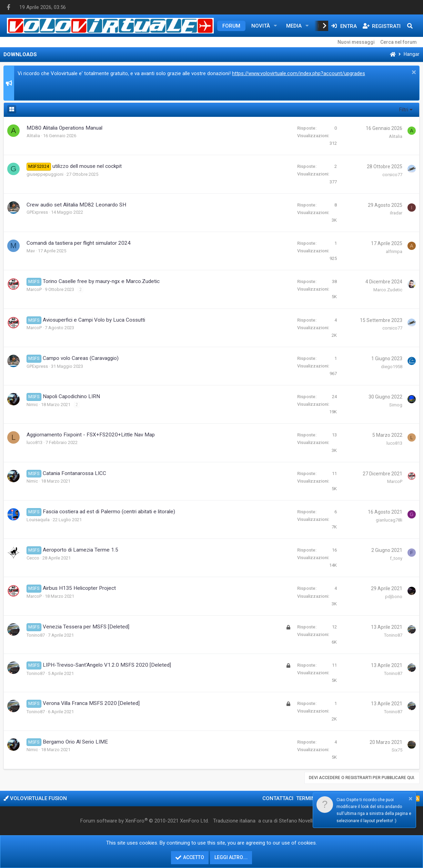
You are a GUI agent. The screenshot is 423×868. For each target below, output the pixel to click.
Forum (231, 26)
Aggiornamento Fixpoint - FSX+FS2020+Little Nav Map (91, 435)
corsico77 (392, 175)
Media (294, 26)
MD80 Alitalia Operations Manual (64, 128)
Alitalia (33, 136)
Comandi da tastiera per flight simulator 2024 (79, 243)
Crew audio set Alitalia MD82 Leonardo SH (76, 205)
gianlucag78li (389, 520)
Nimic (32, 405)
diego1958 (392, 367)
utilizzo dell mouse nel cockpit (87, 166)
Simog (396, 405)
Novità (261, 26)
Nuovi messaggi (356, 42)
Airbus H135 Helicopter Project (79, 588)
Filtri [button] (404, 110)
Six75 (397, 750)
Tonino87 (36, 635)
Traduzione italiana (234, 821)
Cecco (33, 558)
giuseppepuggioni (45, 174)
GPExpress (37, 212)
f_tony (396, 558)
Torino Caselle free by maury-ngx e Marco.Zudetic (101, 281)
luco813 (34, 442)
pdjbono (394, 597)
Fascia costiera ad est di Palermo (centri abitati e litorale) (109, 512)
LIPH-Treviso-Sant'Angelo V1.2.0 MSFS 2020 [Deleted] (107, 665)
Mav (31, 251)
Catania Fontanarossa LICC (74, 473)
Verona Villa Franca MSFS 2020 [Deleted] (91, 703)
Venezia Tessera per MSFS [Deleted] (86, 627)
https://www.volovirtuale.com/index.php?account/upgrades (299, 73)
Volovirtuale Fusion (35, 798)
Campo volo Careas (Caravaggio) (81, 358)
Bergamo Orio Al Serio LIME (75, 742)
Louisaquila (38, 520)
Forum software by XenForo (145, 821)
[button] (275, 26)
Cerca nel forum (399, 42)
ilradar (396, 213)
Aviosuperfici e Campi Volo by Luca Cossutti (94, 320)
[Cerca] (410, 26)
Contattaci (278, 798)
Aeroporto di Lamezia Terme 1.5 (80, 550)
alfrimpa (394, 251)
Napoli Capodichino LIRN (71, 396)
